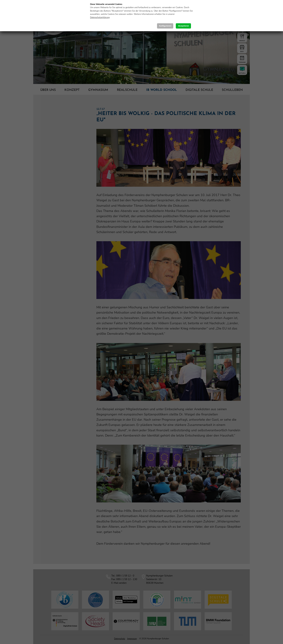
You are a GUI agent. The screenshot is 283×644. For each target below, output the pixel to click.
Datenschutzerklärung (100, 17)
